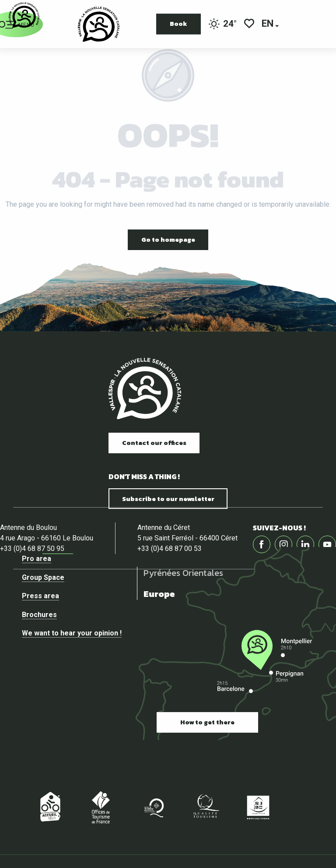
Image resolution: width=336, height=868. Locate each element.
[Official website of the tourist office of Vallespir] (24, 15)
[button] (268, 24)
